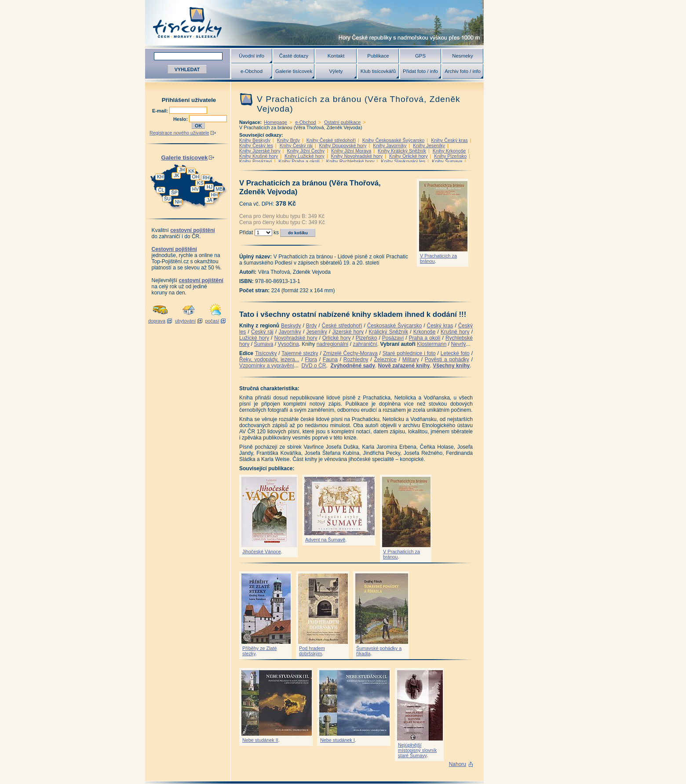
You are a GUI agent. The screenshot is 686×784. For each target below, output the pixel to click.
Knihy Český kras (449, 140)
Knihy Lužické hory (305, 156)
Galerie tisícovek (294, 71)
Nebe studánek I (338, 740)
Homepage (275, 122)
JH (182, 170)
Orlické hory (337, 338)
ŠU (167, 199)
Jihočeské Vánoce (262, 552)
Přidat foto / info (420, 71)
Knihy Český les (256, 145)
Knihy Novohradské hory (357, 156)
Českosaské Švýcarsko (395, 326)
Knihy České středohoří (331, 140)
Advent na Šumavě (325, 540)
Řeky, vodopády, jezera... (269, 359)
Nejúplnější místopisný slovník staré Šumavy (417, 750)
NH (179, 202)
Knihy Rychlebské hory (350, 161)
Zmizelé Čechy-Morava (350, 353)
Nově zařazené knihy (404, 366)
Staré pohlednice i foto (409, 353)
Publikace (378, 56)
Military (411, 359)
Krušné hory (455, 332)
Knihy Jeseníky (429, 145)
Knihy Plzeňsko (450, 156)
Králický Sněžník (389, 332)
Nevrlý (458, 344)
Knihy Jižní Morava (351, 151)
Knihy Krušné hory (259, 156)
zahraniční (365, 344)
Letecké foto (455, 353)
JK (177, 175)
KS (200, 183)
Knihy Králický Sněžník (402, 151)
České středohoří (342, 326)
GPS (420, 56)
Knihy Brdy (288, 140)
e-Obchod (252, 71)
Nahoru (458, 764)
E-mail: (161, 111)
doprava (157, 321)
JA (210, 200)
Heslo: (181, 119)
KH (160, 177)
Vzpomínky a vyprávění (267, 366)
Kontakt (336, 56)
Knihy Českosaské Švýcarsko (394, 140)
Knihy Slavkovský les (403, 161)
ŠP (174, 192)
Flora (311, 359)
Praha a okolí (425, 338)
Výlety (336, 71)
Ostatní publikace (342, 122)
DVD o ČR (314, 366)
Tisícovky (266, 353)
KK (191, 171)
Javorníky (290, 332)
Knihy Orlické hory (409, 156)
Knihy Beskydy (255, 140)
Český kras (440, 326)
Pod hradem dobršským (312, 651)
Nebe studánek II (260, 740)
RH (206, 178)
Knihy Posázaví (255, 161)
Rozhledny (356, 359)
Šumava (263, 344)
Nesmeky (462, 56)
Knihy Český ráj (296, 145)
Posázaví (393, 338)
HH (215, 195)
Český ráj (262, 332)
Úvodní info (252, 56)
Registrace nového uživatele (179, 133)
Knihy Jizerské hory (260, 151)
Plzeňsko (367, 338)
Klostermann (432, 344)
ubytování (185, 321)
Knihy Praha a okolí (299, 161)
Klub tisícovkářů (378, 71)
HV (195, 189)
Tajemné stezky (300, 353)
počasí (212, 321)
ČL (161, 190)
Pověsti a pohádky (447, 359)
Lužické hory (254, 338)
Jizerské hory (348, 332)
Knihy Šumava (447, 161)
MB (219, 189)
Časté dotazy (294, 56)
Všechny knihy (451, 366)
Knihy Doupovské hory (343, 145)
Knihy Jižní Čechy (306, 151)
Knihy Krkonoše (449, 151)
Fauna (330, 359)
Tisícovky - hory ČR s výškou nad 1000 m (314, 23)
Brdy (312, 326)
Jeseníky (316, 332)
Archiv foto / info (463, 71)
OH (195, 177)
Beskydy (291, 326)
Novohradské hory (296, 338)
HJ (210, 187)
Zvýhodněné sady (352, 366)
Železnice (385, 359)
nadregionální (333, 344)
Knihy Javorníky (390, 145)
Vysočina (288, 344)
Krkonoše (425, 332)
